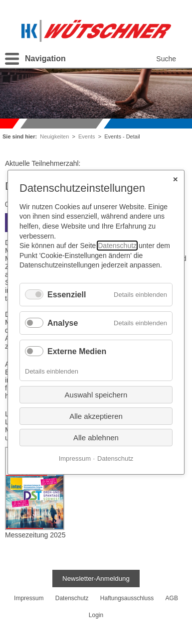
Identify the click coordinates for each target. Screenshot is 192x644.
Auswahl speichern (96, 394)
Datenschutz (117, 246)
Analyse (63, 323)
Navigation (45, 59)
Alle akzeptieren (96, 416)
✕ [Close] (175, 179)
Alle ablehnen (96, 437)
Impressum (75, 458)
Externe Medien (77, 351)
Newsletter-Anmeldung (96, 579)
